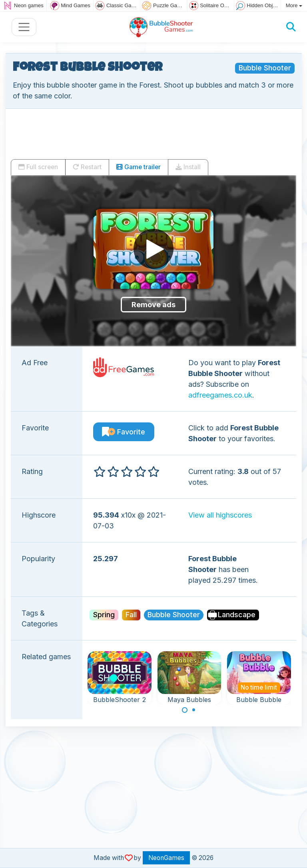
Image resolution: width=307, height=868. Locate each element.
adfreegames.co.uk (220, 395)
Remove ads (153, 305)
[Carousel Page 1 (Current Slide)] (185, 710)
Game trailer (139, 167)
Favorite (124, 432)
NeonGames (166, 858)
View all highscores (220, 515)
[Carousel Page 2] (194, 710)
